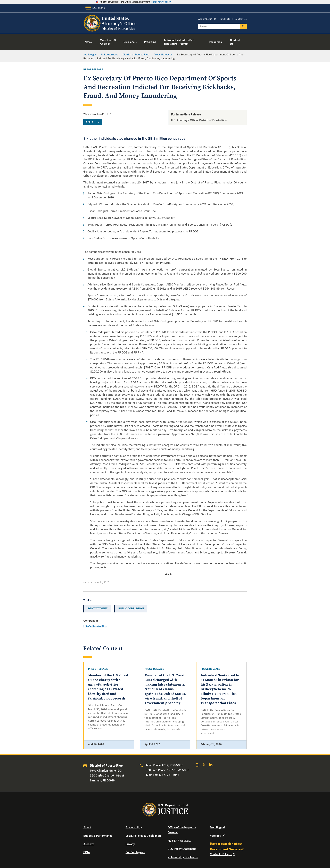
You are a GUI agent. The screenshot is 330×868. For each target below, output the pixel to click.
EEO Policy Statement (182, 849)
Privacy (130, 844)
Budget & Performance (98, 836)
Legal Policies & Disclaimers (143, 836)
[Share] (93, 122)
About (87, 827)
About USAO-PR (207, 19)
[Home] (111, 30)
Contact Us (241, 19)
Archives (89, 844)
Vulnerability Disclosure (183, 857)
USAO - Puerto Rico (95, 626)
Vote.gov (218, 836)
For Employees (135, 852)
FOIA (87, 852)
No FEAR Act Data (179, 841)
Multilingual (217, 827)
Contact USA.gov (223, 854)
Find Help (225, 19)
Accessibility (134, 827)
